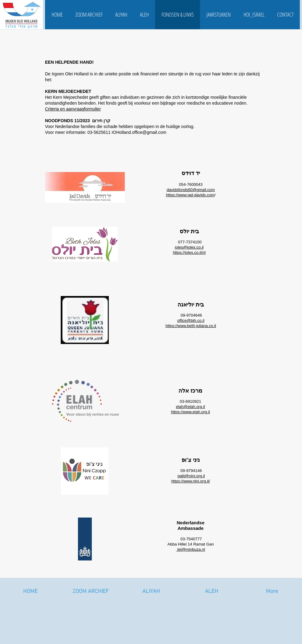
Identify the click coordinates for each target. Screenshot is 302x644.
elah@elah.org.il (190, 407)
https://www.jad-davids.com (190, 195)
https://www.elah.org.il (190, 412)
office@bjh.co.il (191, 320)
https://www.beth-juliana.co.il (191, 326)
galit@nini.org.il (191, 476)
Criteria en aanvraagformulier (73, 109)
